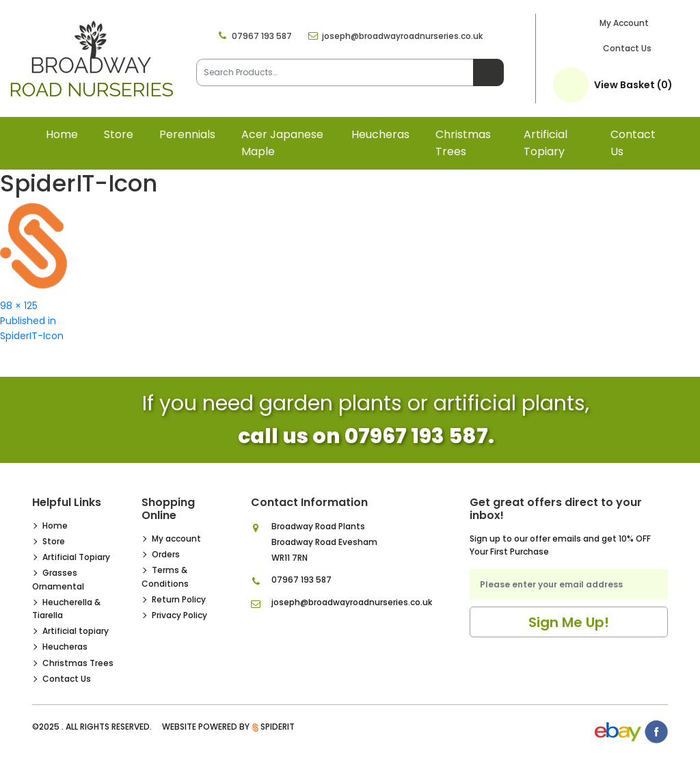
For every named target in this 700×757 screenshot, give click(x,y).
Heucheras (380, 134)
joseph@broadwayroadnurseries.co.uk (402, 36)
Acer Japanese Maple (282, 143)
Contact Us (627, 48)
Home (62, 134)
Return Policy (179, 599)
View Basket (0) (633, 85)
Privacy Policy (179, 615)
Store (119, 134)
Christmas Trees (463, 143)
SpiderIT (278, 727)
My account (176, 539)
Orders (166, 554)
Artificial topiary (546, 143)
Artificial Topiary (76, 557)
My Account (624, 23)
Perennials (187, 134)
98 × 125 (19, 306)
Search (488, 72)
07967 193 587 (262, 36)
